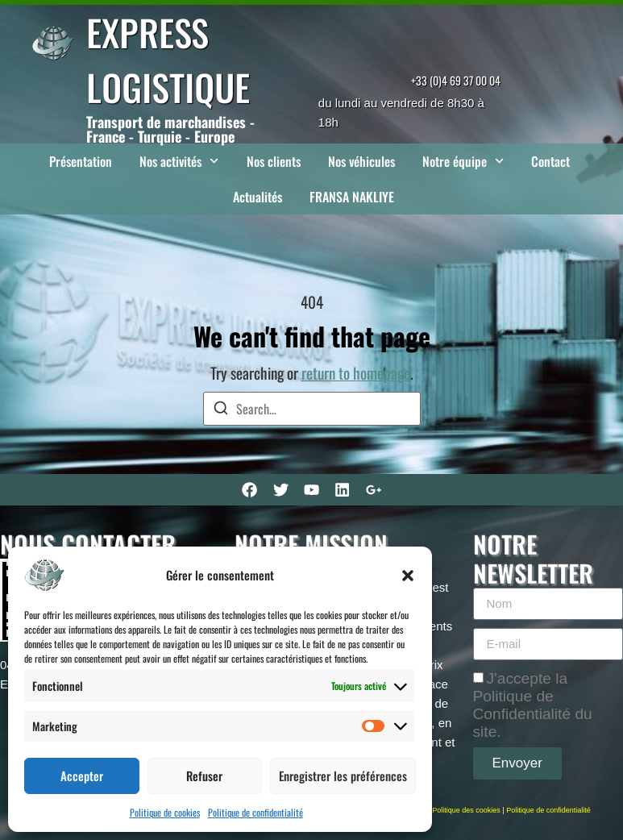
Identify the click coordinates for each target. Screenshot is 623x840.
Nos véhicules (361, 161)
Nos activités (179, 161)
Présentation (81, 161)
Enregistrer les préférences (343, 776)
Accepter (82, 776)
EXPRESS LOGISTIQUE (168, 59)
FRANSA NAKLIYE (352, 197)
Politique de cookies (165, 812)
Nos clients (274, 161)
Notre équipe (463, 161)
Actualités (258, 197)
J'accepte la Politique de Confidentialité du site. (533, 704)
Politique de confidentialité (255, 812)
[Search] (221, 410)
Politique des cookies (466, 810)
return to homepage (356, 373)
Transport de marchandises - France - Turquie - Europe (170, 129)
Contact (550, 161)
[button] (408, 576)
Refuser (204, 776)
